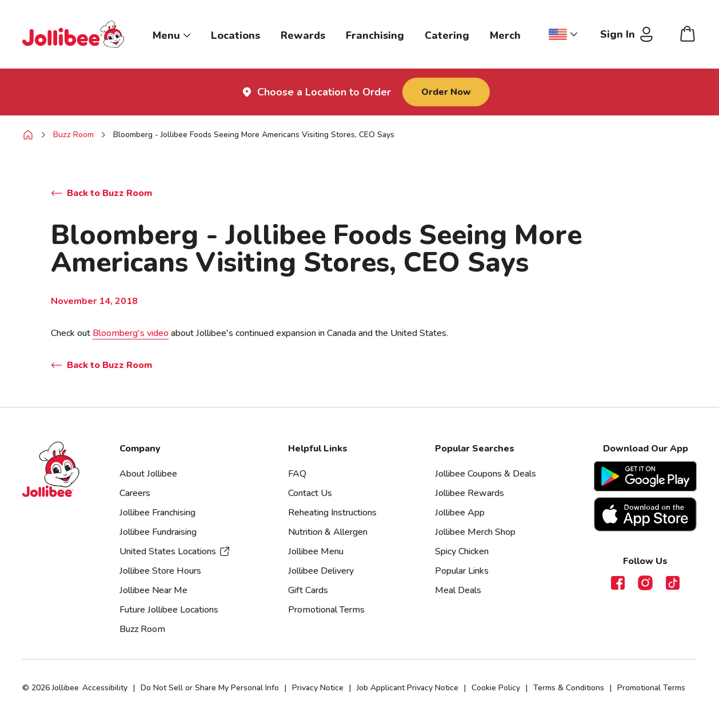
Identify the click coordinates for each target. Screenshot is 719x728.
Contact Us (310, 493)
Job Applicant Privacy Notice (408, 688)
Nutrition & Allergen (328, 532)
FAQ (297, 474)
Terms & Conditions (569, 688)
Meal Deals (458, 590)
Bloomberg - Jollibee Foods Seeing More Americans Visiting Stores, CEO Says (254, 135)
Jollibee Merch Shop (475, 532)
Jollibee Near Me (153, 590)
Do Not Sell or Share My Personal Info (210, 688)
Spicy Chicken (462, 551)
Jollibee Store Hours (160, 571)
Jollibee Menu (316, 551)
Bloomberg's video (131, 333)
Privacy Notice (318, 688)
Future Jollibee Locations (169, 610)
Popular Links (462, 571)
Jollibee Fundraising (158, 532)
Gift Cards (308, 590)
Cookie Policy (496, 688)
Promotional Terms (326, 610)
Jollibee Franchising (157, 513)
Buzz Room (73, 135)
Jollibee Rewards (470, 493)
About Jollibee (148, 474)
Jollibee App (460, 513)
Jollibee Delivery (321, 571)
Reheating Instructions (332, 513)
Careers (135, 493)
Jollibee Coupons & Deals (486, 474)
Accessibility (105, 688)
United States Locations (175, 551)
